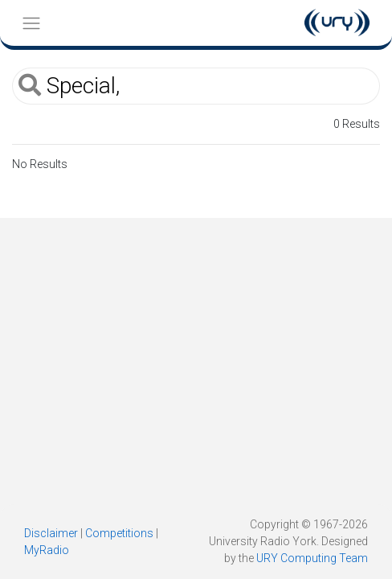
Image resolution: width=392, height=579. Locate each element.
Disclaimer (51, 533)
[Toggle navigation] (31, 23)
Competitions (119, 533)
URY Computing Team (312, 558)
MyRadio (47, 550)
